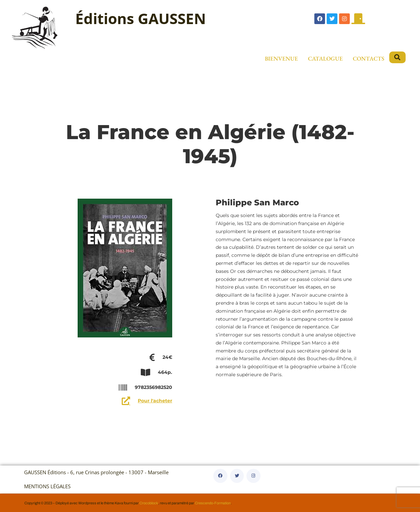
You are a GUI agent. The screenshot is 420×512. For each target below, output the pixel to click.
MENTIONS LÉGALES (47, 486)
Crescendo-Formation (213, 503)
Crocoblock (149, 503)
